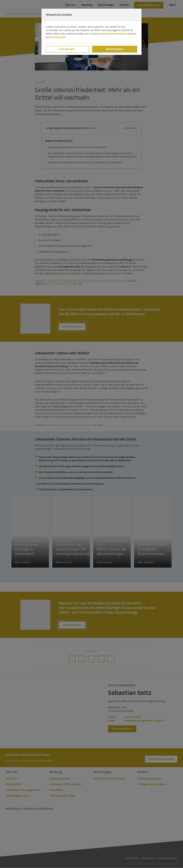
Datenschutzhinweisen (113, 34)
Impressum (60, 37)
